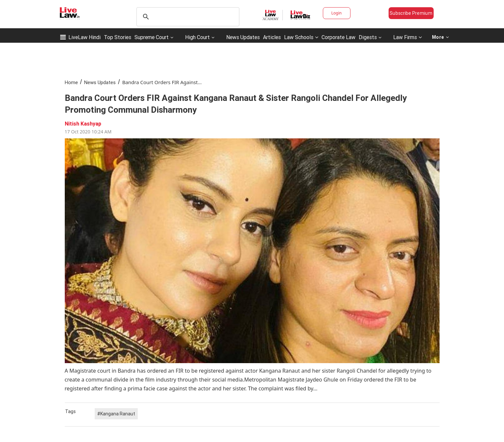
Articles (272, 37)
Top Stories (118, 37)
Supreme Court (152, 37)
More (441, 37)
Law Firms (408, 37)
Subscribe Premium (411, 13)
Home (71, 82)
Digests (368, 37)
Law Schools (301, 37)
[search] (187, 17)
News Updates (243, 37)
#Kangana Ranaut (116, 414)
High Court (197, 37)
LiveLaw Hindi (84, 37)
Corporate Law (338, 37)
